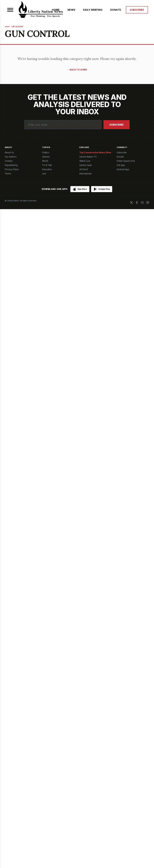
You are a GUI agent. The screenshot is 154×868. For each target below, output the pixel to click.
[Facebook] (137, 203)
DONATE (116, 10)
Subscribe (117, 125)
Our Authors (11, 157)
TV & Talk (47, 165)
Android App (123, 169)
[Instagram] (148, 203)
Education (47, 169)
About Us (9, 152)
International (85, 174)
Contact (9, 161)
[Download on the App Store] (80, 189)
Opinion (46, 157)
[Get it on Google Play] (102, 189)
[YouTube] (142, 203)
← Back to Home (77, 70)
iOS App (121, 165)
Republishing (11, 165)
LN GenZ (84, 169)
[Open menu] (10, 10)
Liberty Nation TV (88, 157)
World (45, 161)
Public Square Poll (126, 161)
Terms (8, 174)
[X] (131, 203)
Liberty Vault (85, 165)
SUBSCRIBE (137, 10)
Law (44, 174)
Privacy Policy (12, 169)
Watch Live (85, 161)
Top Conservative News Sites (95, 152)
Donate (120, 157)
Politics (46, 152)
